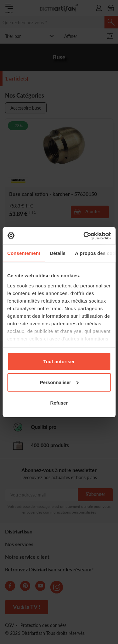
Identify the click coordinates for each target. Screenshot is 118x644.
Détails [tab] (58, 253)
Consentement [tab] (24, 253)
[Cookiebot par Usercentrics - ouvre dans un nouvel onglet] (84, 236)
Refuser (59, 403)
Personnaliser (59, 382)
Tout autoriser (59, 361)
